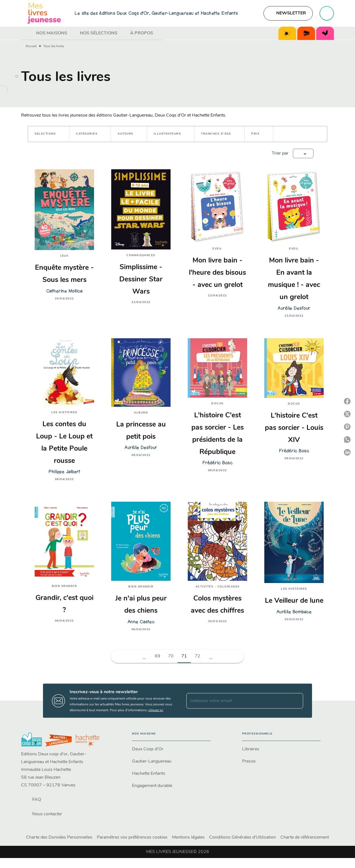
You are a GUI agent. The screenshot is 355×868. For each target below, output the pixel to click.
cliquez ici (156, 710)
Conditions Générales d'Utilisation (243, 837)
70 (171, 656)
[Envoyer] (296, 701)
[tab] (27, 33)
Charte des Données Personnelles (59, 837)
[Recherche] (327, 13)
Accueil (31, 46)
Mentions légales (188, 837)
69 (158, 656)
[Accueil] (44, 13)
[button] (288, 13)
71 (184, 656)
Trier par (280, 153)
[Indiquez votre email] (238, 701)
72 (197, 656)
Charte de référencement (305, 837)
